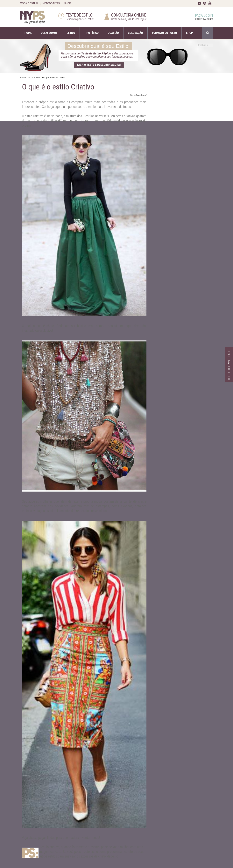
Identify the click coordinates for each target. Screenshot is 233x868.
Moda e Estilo (35, 77)
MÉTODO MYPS (51, 3)
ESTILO (71, 33)
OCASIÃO (113, 33)
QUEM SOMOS (49, 33)
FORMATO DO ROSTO (165, 33)
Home (23, 77)
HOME (28, 33)
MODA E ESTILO (29, 3)
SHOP (67, 3)
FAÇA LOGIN (200, 17)
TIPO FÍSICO (91, 33)
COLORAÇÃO (135, 33)
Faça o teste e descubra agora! (99, 65)
